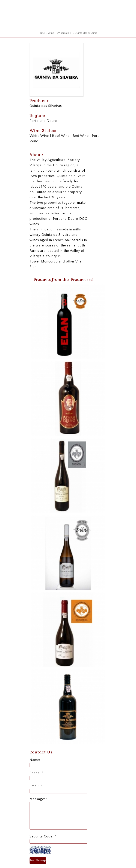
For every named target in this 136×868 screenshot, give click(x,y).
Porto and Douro (43, 121)
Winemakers (64, 33)
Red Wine (81, 136)
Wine (51, 33)
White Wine (39, 136)
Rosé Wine (61, 136)
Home (41, 33)
